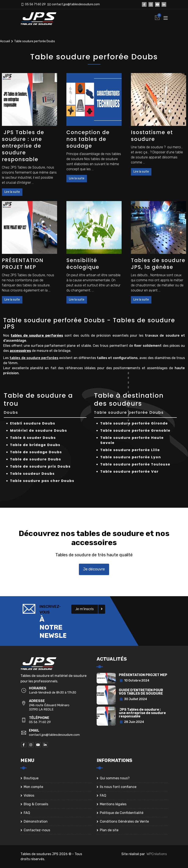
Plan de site (109, 830)
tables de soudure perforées (37, 335)
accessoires (20, 351)
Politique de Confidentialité (122, 813)
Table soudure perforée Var (129, 471)
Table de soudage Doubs (36, 452)
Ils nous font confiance (118, 787)
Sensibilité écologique (83, 264)
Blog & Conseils (36, 804)
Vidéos (29, 795)
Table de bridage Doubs (35, 445)
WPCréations (157, 854)
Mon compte (33, 787)
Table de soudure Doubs (36, 459)
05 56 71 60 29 (35, 4)
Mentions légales (113, 804)
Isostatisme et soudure (152, 136)
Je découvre (94, 569)
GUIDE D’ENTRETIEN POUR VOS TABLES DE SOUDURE (141, 692)
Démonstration (36, 821)
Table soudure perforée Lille (130, 450)
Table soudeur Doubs (32, 474)
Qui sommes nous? (115, 778)
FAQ (27, 813)
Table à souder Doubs (33, 438)
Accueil (5, 41)
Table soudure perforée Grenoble (135, 431)
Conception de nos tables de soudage (88, 139)
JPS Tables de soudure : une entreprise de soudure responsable (23, 146)
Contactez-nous (37, 830)
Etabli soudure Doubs (33, 423)
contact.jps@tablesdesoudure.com (76, 4)
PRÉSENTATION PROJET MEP (23, 264)
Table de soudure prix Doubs (40, 466)
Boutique (31, 778)
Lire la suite (12, 192)
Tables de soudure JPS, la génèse (158, 264)
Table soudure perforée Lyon (131, 457)
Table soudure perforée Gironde (134, 423)
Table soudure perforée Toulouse (135, 464)
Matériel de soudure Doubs (39, 431)
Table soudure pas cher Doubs (42, 481)
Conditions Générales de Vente (124, 821)
